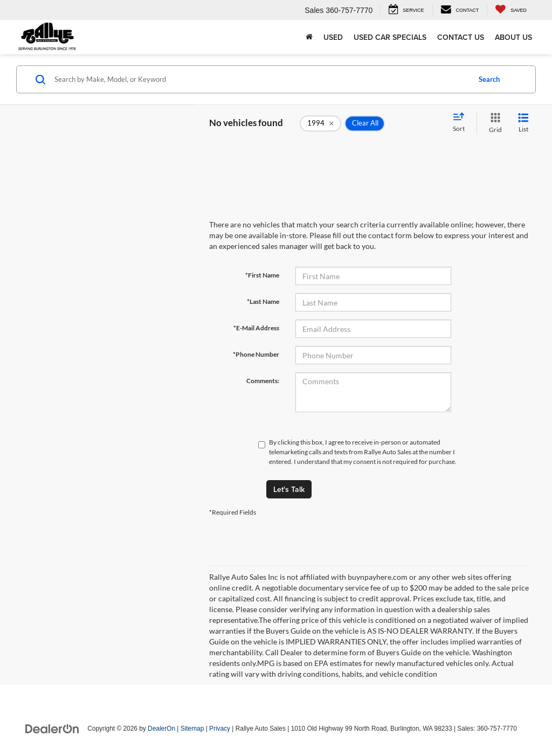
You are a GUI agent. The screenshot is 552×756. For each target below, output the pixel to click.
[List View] (523, 123)
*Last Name (263, 301)
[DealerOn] (52, 728)
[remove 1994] (320, 123)
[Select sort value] (462, 123)
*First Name (262, 275)
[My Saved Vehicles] (511, 10)
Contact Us (461, 37)
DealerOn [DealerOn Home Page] (161, 729)
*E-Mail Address (256, 328)
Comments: (263, 381)
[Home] (309, 37)
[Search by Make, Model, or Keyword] (261, 79)
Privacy (220, 729)
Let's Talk (289, 489)
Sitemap (192, 729)
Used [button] (333, 37)
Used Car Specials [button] (390, 37)
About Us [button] (513, 37)
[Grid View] (493, 123)
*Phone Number (256, 354)
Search (489, 79)
